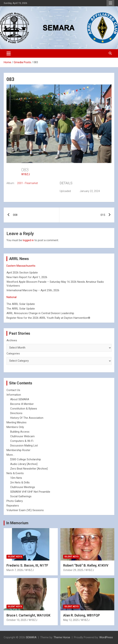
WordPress (106, 637)
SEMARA (31, 637)
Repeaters (13, 506)
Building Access (20, 432)
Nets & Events (15, 473)
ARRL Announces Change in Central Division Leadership (40, 313)
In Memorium (17, 523)
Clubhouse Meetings (23, 487)
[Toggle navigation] (9, 53)
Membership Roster (18, 450)
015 (103, 215)
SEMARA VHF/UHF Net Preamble (30, 492)
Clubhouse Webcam (22, 436)
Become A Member (22, 404)
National (11, 297)
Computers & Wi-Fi (22, 441)
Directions (16, 413)
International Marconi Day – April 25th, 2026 (33, 290)
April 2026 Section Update (22, 273)
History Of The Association (27, 418)
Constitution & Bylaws (24, 409)
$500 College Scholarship (26, 459)
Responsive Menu (110, 3)
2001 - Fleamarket (27, 183)
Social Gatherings (21, 496)
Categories (13, 354)
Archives (12, 340)
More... (10, 455)
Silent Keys (15, 557)
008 (15, 215)
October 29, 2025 (73, 570)
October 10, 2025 (16, 620)
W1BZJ (26, 174)
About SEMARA (20, 399)
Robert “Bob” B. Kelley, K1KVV (86, 565)
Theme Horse (62, 637)
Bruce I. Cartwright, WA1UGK (28, 615)
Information (14, 395)
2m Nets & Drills (20, 482)
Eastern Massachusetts (21, 266)
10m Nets (16, 478)
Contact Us (13, 390)
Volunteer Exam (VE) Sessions (25, 510)
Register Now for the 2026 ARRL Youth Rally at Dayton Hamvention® (48, 318)
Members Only (15, 427)
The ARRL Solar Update (21, 304)
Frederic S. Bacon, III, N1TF (27, 565)
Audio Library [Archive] (24, 464)
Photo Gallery (15, 501)
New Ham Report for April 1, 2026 (27, 277)
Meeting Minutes (16, 422)
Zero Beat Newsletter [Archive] (29, 469)
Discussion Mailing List (24, 446)
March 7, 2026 (15, 570)
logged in (28, 240)
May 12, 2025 (71, 620)
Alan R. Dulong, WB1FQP (82, 615)
